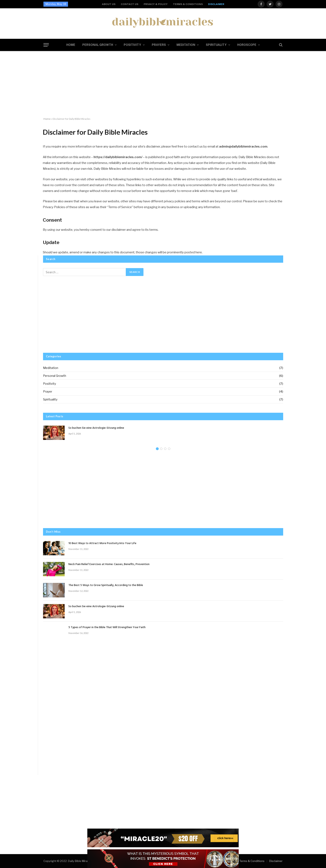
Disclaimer (216, 4)
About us (109, 4)
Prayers (159, 45)
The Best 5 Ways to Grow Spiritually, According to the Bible (106, 585)
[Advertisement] (163, 84)
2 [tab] (161, 449)
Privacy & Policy (156, 4)
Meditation (186, 45)
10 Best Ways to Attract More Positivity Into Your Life (102, 543)
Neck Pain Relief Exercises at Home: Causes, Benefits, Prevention (109, 564)
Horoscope (247, 45)
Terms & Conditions (188, 4)
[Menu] (46, 45)
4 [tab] (169, 449)
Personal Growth (98, 45)
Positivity (132, 45)
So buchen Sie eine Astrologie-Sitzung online (96, 428)
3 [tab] (165, 449)
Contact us (130, 4)
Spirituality (216, 45)
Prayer (48, 391)
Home (71, 45)
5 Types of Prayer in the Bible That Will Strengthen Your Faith (107, 627)
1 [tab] (157, 449)
